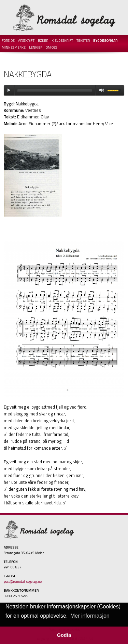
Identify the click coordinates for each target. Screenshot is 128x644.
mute (100, 90)
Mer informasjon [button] (90, 616)
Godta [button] (64, 635)
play (9, 90)
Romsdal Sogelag (64, 18)
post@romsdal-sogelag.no (23, 581)
